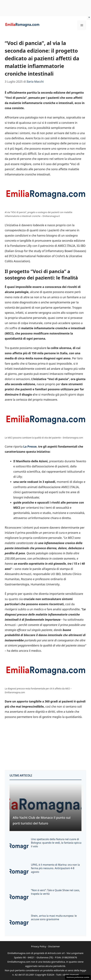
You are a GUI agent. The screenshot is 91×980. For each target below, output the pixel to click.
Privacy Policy (39, 946)
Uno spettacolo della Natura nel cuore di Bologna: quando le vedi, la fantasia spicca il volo (56, 843)
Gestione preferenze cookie (78, 977)
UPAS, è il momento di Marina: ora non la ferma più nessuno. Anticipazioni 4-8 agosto (55, 868)
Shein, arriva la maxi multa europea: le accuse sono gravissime (54, 917)
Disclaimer (54, 946)
